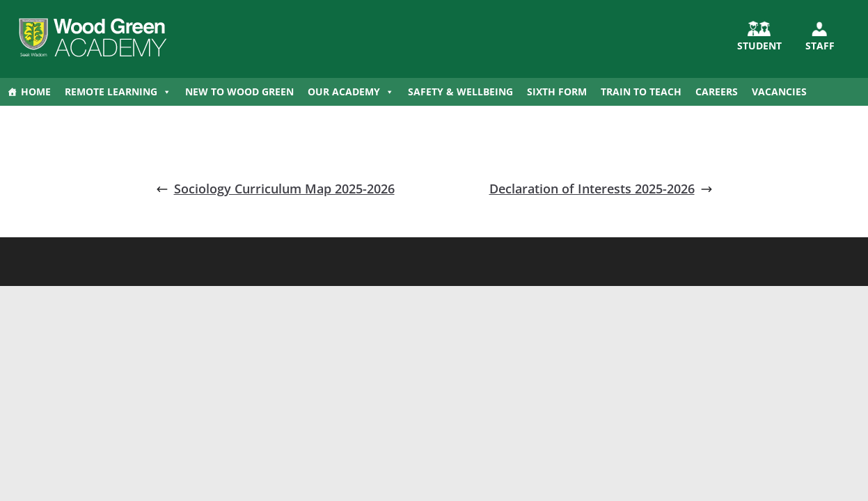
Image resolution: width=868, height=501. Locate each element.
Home (36, 92)
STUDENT (759, 46)
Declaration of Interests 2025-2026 (601, 189)
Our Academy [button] (351, 92)
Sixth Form (557, 92)
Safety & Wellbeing (460, 92)
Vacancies (779, 92)
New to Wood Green (239, 92)
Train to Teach (641, 92)
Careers (717, 92)
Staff (820, 46)
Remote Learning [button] (118, 92)
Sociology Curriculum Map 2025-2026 (275, 189)
